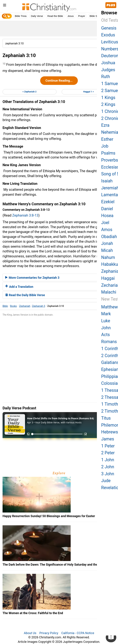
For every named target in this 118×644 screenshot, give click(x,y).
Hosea (107, 216)
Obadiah (109, 237)
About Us (30, 633)
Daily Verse (37, 16)
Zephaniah (25, 306)
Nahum (108, 257)
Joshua (108, 63)
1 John (108, 460)
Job (105, 146)
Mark (106, 314)
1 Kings (108, 98)
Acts (105, 335)
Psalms (108, 153)
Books (14, 306)
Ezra (105, 125)
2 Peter (108, 453)
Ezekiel (108, 202)
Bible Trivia (21, 16)
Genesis (109, 28)
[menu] (5, 6)
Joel (105, 223)
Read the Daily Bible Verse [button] (25, 295)
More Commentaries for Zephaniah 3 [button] (32, 278)
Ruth (105, 77)
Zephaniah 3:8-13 (25, 215)
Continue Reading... (59, 81)
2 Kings (108, 104)
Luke (106, 321)
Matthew (109, 307)
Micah (107, 250)
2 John (108, 467)
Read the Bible (55, 16)
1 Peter (108, 446)
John (106, 328)
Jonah (107, 243)
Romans (109, 342)
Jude (106, 481)
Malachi (109, 292)
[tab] (59, 278)
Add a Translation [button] (19, 287)
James (108, 439)
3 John (108, 474)
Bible (5, 306)
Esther (107, 139)
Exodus (108, 35)
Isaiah (107, 181)
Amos (107, 230)
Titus (106, 418)
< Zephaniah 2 (29, 92)
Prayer (82, 16)
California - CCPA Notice (78, 633)
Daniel (107, 209)
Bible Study (96, 16)
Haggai (108, 278)
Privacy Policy (49, 633)
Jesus (71, 16)
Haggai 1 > (89, 92)
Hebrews (109, 432)
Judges (108, 70)
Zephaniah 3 (39, 306)
